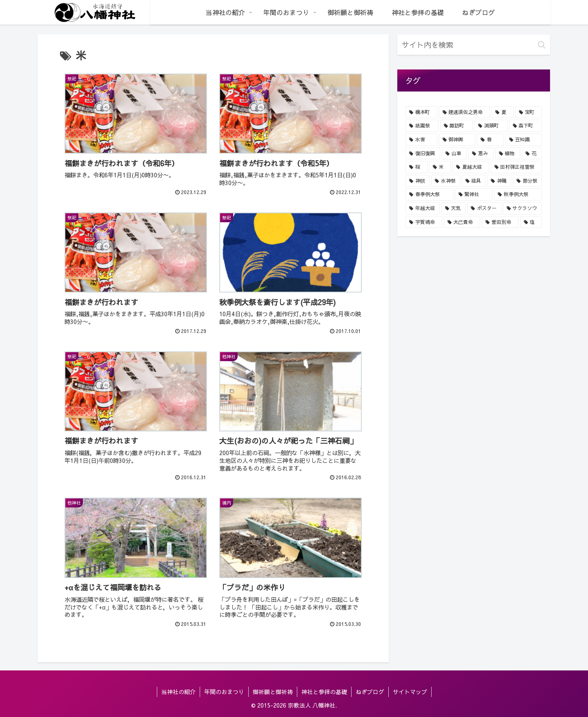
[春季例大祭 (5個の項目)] (429, 194)
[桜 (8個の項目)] (416, 167)
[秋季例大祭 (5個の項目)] (518, 194)
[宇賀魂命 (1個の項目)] (424, 222)
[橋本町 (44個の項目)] (421, 112)
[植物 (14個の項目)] (508, 154)
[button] (542, 45)
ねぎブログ (370, 692)
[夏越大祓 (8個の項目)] (471, 167)
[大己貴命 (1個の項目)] (462, 222)
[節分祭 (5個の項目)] (527, 181)
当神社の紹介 (178, 692)
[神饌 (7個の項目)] (418, 181)
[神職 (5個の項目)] (499, 181)
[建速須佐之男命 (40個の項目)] (465, 112)
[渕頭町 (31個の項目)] (491, 126)
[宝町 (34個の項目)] (529, 112)
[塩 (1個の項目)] (531, 222)
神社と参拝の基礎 (324, 692)
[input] (474, 45)
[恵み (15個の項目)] (481, 154)
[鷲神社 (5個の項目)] (474, 194)
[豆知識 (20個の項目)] (524, 140)
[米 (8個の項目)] (440, 167)
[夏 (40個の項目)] (503, 112)
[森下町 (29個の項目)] (526, 126)
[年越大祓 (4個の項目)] (423, 208)
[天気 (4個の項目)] (454, 208)
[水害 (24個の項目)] (421, 140)
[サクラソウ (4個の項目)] (523, 208)
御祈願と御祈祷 (273, 692)
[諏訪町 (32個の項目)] (457, 126)
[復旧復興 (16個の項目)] (423, 154)
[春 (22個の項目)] (490, 140)
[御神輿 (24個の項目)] (457, 140)
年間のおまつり (224, 692)
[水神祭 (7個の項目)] (446, 181)
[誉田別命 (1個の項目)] (500, 222)
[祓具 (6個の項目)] (474, 181)
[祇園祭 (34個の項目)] (422, 126)
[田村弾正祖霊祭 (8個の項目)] (517, 167)
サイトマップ (410, 692)
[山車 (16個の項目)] (454, 154)
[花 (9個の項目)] (532, 154)
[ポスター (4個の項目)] (484, 208)
